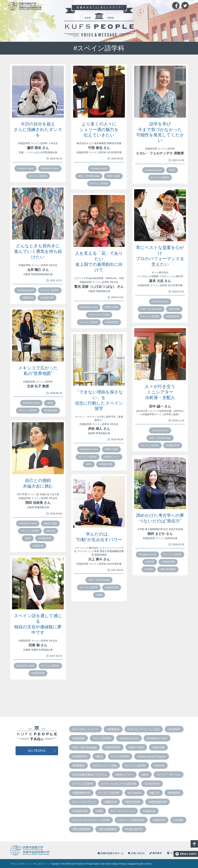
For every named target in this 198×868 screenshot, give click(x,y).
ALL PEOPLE (37, 751)
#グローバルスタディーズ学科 (91, 820)
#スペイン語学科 (38, 176)
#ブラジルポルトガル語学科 (119, 784)
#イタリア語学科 (109, 793)
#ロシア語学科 (102, 738)
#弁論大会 (38, 546)
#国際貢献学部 (157, 802)
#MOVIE (51, 531)
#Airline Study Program (152, 756)
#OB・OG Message (89, 176)
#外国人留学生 (134, 829)
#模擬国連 (113, 729)
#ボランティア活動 (99, 315)
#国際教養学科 (81, 793)
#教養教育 (78, 766)
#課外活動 (174, 309)
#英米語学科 (113, 747)
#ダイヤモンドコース (85, 729)
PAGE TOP (194, 844)
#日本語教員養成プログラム (90, 775)
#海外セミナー (112, 457)
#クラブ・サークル (169, 775)
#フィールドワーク (84, 802)
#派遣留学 (174, 729)
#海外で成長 (113, 176)
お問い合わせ (136, 853)
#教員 (172, 170)
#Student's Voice (50, 168)
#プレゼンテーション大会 (144, 729)
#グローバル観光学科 (131, 820)
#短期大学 (159, 820)
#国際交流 (28, 298)
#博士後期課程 (168, 569)
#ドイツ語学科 (120, 756)
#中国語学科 (80, 756)
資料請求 (156, 853)
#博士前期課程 (81, 829)
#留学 (89, 464)
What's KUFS (188, 854)
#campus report (26, 168)
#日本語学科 (152, 784)
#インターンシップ (123, 811)
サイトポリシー (40, 864)
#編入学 (155, 793)
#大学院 (149, 569)
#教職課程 (174, 793)
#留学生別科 (133, 802)
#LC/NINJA (135, 793)
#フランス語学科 (83, 784)
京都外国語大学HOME (110, 853)
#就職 (99, 595)
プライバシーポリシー (19, 864)
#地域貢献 (78, 738)
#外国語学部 (47, 298)
